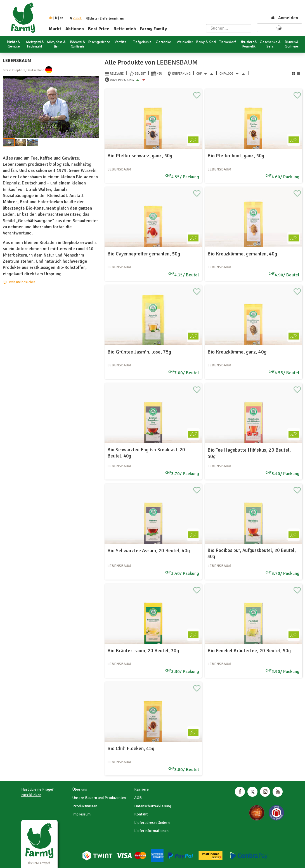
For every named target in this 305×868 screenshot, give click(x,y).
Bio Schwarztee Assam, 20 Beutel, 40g (149, 551)
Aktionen (75, 29)
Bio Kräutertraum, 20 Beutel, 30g (143, 651)
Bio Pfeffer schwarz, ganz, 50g (140, 156)
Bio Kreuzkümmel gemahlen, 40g (242, 254)
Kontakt (141, 814)
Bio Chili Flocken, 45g (131, 748)
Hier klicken (31, 795)
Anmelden (284, 18)
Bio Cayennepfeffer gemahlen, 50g (144, 254)
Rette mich (125, 29)
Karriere (141, 789)
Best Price (99, 29)
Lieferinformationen (151, 831)
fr (56, 18)
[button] (77, 18)
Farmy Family (153, 29)
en (62, 18)
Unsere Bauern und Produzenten (99, 798)
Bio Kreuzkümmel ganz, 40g (237, 352)
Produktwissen (85, 806)
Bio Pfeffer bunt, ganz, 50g (236, 156)
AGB (138, 798)
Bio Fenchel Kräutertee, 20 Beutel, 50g (249, 651)
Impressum (81, 814)
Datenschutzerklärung (153, 806)
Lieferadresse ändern (152, 823)
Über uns (80, 789)
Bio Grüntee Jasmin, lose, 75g (139, 352)
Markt (55, 29)
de (51, 18)
